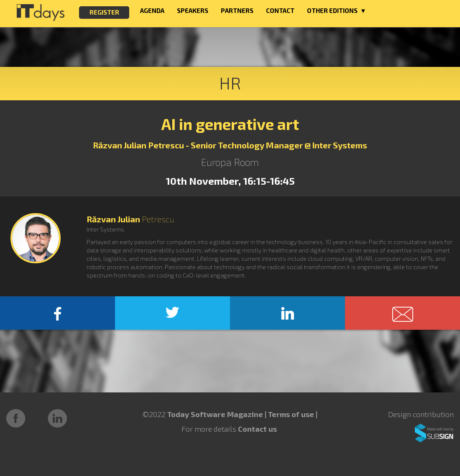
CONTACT (280, 10)
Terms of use (292, 414)
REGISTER (104, 12)
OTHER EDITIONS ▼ (337, 10)
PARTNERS (237, 10)
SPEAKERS (193, 10)
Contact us (257, 429)
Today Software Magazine (215, 414)
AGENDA (152, 10)
